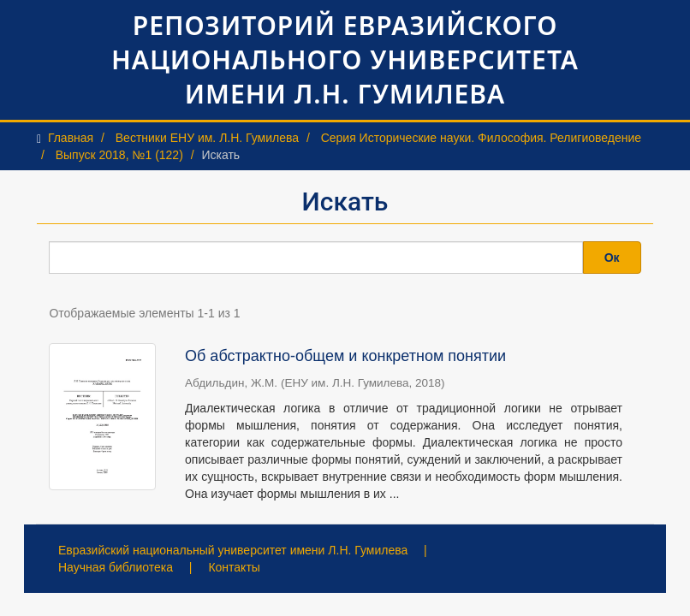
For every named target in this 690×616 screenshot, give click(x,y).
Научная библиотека (116, 567)
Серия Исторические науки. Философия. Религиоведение (482, 138)
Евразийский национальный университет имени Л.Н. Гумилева (233, 550)
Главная (71, 138)
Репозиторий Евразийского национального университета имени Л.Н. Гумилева (345, 59)
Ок (612, 258)
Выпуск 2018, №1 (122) (119, 155)
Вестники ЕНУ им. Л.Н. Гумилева (207, 138)
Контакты (234, 567)
